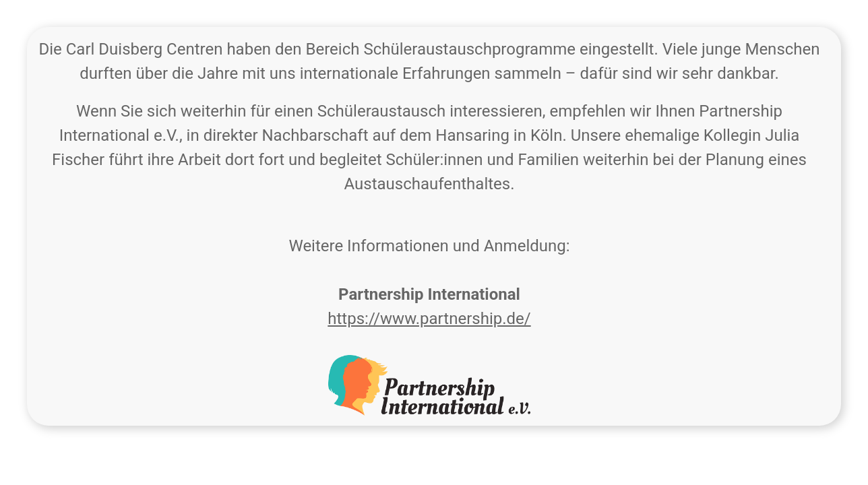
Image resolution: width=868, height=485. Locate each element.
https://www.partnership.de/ (429, 319)
